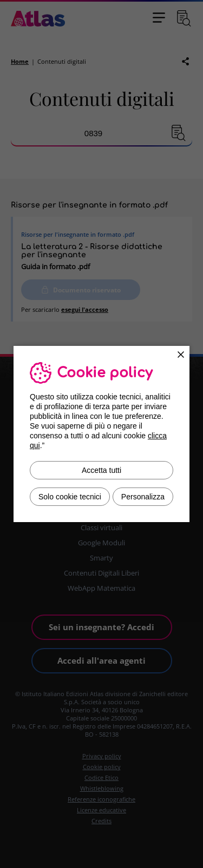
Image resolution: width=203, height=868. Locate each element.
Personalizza (143, 497)
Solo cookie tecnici (70, 497)
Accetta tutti (101, 470)
